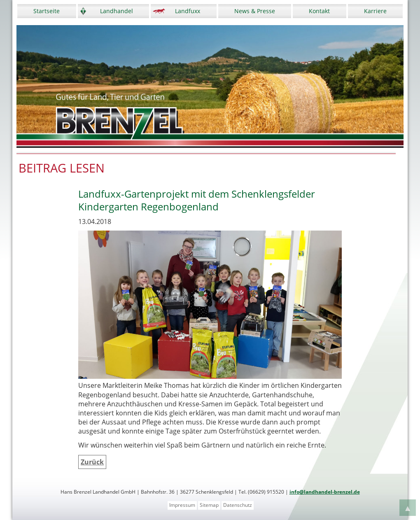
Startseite (47, 11)
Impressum (182, 505)
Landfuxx (188, 11)
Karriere (375, 11)
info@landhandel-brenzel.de (325, 492)
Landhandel (117, 11)
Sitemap (209, 505)
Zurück (92, 462)
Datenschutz (238, 505)
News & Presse (255, 11)
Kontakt (319, 11)
